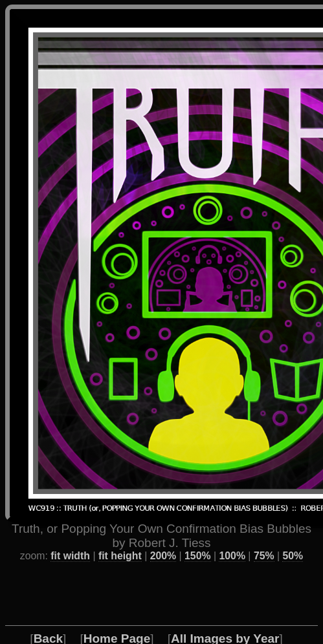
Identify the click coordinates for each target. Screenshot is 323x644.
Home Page (117, 615)
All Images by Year (225, 615)
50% (293, 532)
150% (197, 532)
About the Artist (235, 629)
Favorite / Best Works (105, 629)
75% (264, 532)
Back (48, 615)
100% (232, 532)
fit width (70, 532)
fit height (120, 532)
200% (163, 532)
